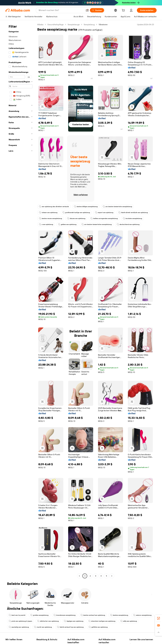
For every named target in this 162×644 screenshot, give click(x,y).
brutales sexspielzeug (132, 218)
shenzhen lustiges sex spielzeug (102, 621)
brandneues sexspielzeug (65, 615)
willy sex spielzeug (129, 621)
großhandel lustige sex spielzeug (76, 213)
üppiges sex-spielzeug (74, 621)
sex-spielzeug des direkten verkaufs (54, 207)
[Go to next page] (112, 576)
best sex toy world (17, 615)
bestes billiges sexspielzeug (86, 207)
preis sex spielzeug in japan (20, 621)
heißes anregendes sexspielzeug (104, 218)
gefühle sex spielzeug (98, 627)
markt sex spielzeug (43, 627)
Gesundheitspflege (55, 24)
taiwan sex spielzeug (48, 213)
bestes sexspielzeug (119, 615)
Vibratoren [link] (103, 24)
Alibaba (40, 24)
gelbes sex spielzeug (67, 224)
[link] (158, 618)
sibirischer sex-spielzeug (48, 621)
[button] (87, 10)
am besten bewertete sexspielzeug (117, 207)
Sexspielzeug (89, 24)
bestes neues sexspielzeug (50, 218)
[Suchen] (97, 10)
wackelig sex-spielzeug (19, 627)
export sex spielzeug (104, 213)
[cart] (124, 11)
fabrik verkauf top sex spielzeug (70, 627)
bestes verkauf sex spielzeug (93, 615)
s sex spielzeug (46, 224)
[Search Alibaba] (61, 10)
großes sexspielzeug (39, 615)
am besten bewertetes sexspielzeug (97, 224)
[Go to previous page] (79, 576)
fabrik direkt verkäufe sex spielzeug (133, 213)
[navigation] (21, 301)
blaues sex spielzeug (76, 218)
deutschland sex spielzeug (128, 224)
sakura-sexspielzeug (142, 615)
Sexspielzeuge (74, 24)
